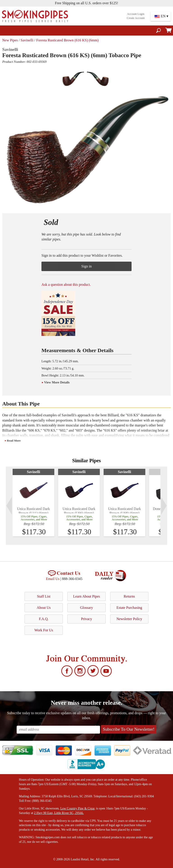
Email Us (53, 579)
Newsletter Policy (129, 619)
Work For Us (44, 630)
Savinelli (27, 40)
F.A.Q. (44, 619)
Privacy (87, 619)
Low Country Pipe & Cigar (77, 808)
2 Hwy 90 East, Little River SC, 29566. (59, 813)
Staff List (44, 596)
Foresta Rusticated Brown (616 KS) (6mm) (67, 40)
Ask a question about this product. (66, 284)
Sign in (86, 266)
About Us (44, 608)
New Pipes (10, 40)
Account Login (136, 14)
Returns (129, 596)
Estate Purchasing (129, 608)
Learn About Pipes (86, 596)
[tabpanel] (33, 503)
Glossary (87, 608)
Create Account (136, 18)
